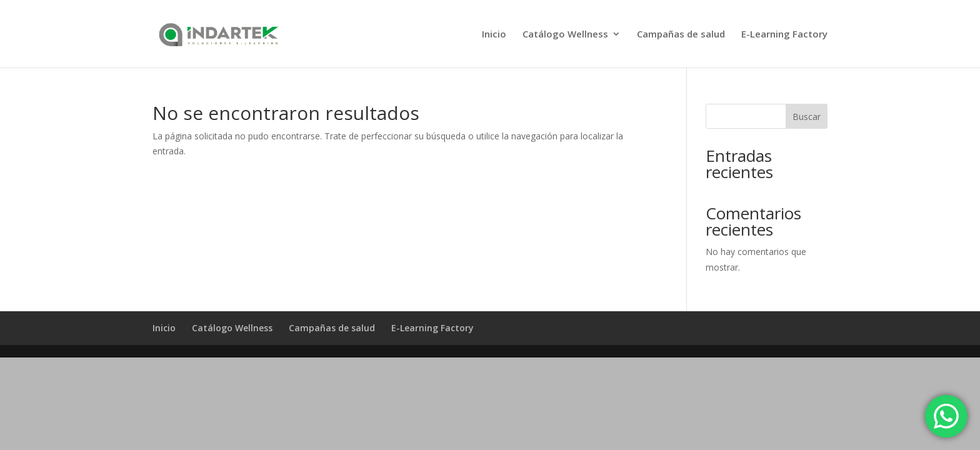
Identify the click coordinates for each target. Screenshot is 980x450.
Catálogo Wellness (565, 35)
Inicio (494, 35)
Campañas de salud (681, 35)
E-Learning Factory (784, 35)
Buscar (807, 117)
